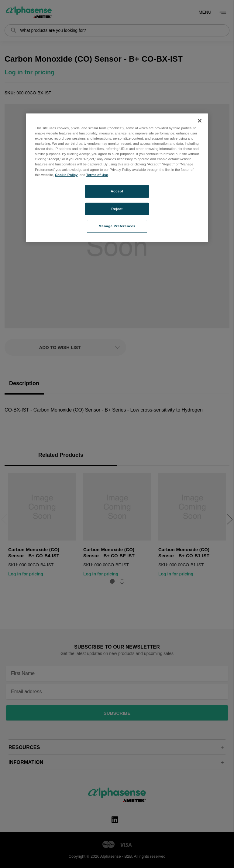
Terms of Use (97, 175)
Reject (117, 209)
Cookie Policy (66, 175)
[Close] (200, 121)
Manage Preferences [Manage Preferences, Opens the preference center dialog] (117, 226)
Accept (117, 191)
